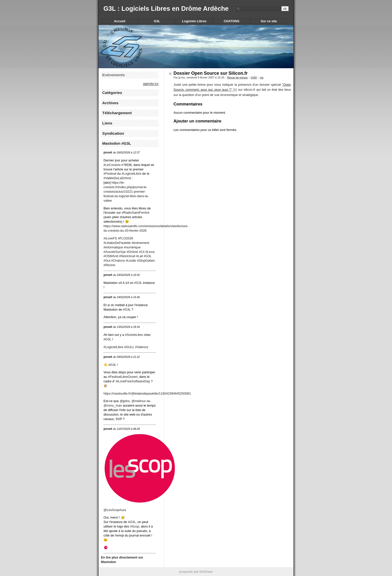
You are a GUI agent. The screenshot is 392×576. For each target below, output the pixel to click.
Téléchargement (117, 113)
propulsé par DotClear (196, 572)
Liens (107, 123)
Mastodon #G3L (117, 143)
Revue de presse (237, 77)
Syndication (113, 133)
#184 (254, 77)
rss (262, 77)
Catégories (112, 93)
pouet (108, 152)
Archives (110, 103)
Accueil (120, 21)
